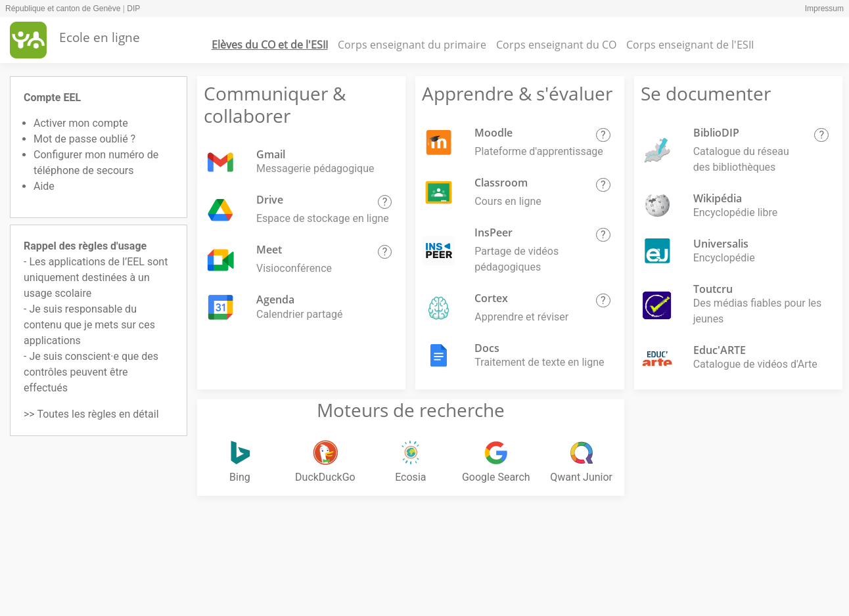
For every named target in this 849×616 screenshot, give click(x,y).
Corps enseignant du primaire (412, 45)
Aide (44, 186)
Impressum (824, 9)
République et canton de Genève (63, 9)
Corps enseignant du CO (556, 45)
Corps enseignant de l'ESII (690, 45)
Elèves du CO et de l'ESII (270, 45)
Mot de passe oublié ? (84, 139)
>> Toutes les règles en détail (91, 414)
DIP (133, 9)
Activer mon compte (81, 123)
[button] (385, 202)
